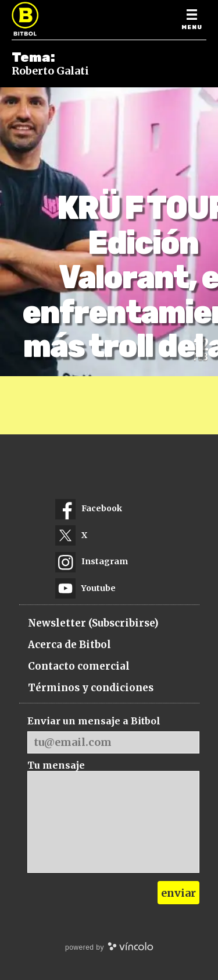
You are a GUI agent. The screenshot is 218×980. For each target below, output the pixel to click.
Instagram (92, 562)
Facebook (89, 509)
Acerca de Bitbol (69, 645)
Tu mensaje (56, 765)
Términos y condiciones (91, 688)
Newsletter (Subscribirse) (93, 623)
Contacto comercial (79, 666)
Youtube (85, 588)
